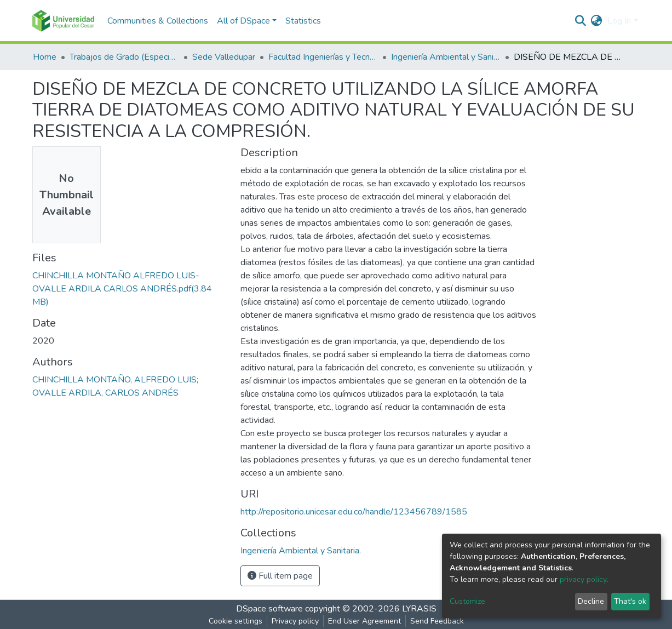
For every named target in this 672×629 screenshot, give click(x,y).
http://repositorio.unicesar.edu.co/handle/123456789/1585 (354, 512)
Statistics (303, 21)
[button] (596, 21)
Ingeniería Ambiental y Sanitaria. (446, 57)
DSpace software (269, 609)
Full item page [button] (280, 576)
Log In (619, 21)
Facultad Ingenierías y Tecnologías (323, 57)
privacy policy (583, 579)
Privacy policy (295, 621)
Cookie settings (236, 621)
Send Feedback (437, 621)
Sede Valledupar (224, 57)
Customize (467, 601)
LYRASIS (419, 609)
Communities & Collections (158, 21)
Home (45, 57)
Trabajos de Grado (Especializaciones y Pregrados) (124, 57)
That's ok (630, 601)
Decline (591, 601)
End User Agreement (364, 621)
